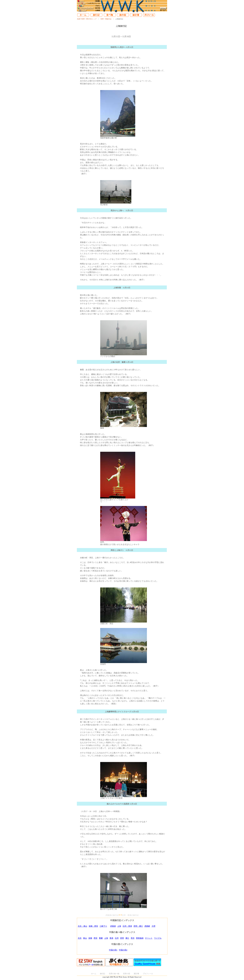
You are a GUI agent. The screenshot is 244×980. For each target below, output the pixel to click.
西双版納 (140, 938)
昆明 (122, 938)
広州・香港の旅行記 (130, 915)
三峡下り (103, 926)
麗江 (127, 938)
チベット (149, 938)
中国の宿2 (123, 950)
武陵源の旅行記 (112, 915)
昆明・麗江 (138, 926)
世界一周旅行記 (106, 19)
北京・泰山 (82, 926)
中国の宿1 (113, 950)
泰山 (85, 938)
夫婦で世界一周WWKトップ (87, 19)
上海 (119, 926)
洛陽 (90, 938)
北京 (80, 938)
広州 (117, 938)
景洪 (133, 938)
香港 (111, 938)
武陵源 (113, 926)
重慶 (101, 938)
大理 (153, 926)
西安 (96, 938)
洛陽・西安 (93, 926)
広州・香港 (127, 926)
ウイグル (158, 938)
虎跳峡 (147, 926)
